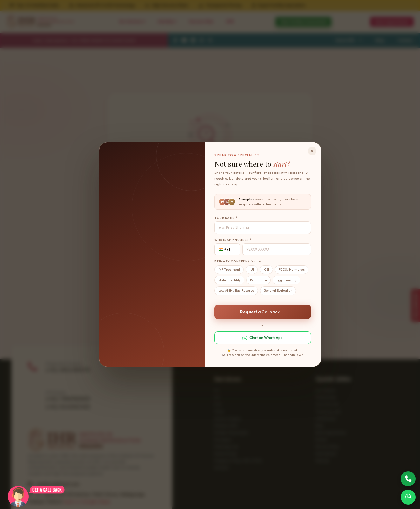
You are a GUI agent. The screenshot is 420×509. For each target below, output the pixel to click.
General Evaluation (278, 291)
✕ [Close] (312, 151)
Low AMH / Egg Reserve (236, 291)
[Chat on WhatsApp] (408, 497)
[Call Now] (408, 479)
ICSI (266, 270)
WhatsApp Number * (233, 240)
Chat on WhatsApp (263, 338)
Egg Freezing (286, 280)
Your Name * (226, 218)
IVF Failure (258, 280)
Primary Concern (238, 261)
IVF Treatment (229, 270)
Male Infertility (229, 280)
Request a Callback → (263, 312)
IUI (252, 270)
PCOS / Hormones (292, 270)
